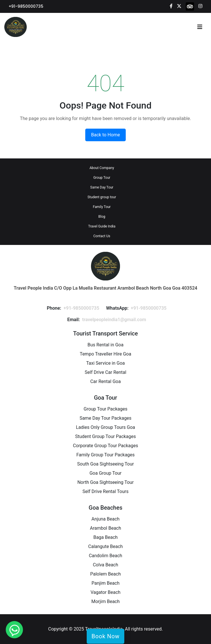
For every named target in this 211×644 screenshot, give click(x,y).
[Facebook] (171, 6)
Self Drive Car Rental (105, 372)
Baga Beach (105, 537)
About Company (102, 168)
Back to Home (105, 135)
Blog (102, 217)
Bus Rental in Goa (105, 345)
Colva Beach (105, 565)
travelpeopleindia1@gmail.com (114, 320)
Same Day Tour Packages (105, 418)
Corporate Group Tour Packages (105, 446)
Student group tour (102, 197)
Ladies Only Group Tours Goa (105, 427)
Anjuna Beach (106, 519)
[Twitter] (179, 6)
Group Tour (102, 178)
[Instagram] (200, 6)
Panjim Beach (106, 583)
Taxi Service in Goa (105, 363)
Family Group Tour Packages (105, 455)
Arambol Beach (105, 528)
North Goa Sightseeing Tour (105, 482)
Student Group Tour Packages (106, 436)
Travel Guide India (102, 226)
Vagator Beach (105, 592)
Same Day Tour (102, 187)
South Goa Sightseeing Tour (105, 464)
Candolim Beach (105, 556)
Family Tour (102, 207)
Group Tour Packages (105, 409)
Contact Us (102, 236)
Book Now (105, 636)
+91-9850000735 (26, 6)
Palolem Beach (105, 574)
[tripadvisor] (190, 6)
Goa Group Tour (106, 473)
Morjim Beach (105, 601)
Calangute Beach (105, 546)
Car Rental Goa (105, 381)
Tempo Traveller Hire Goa (105, 354)
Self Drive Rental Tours (105, 491)
